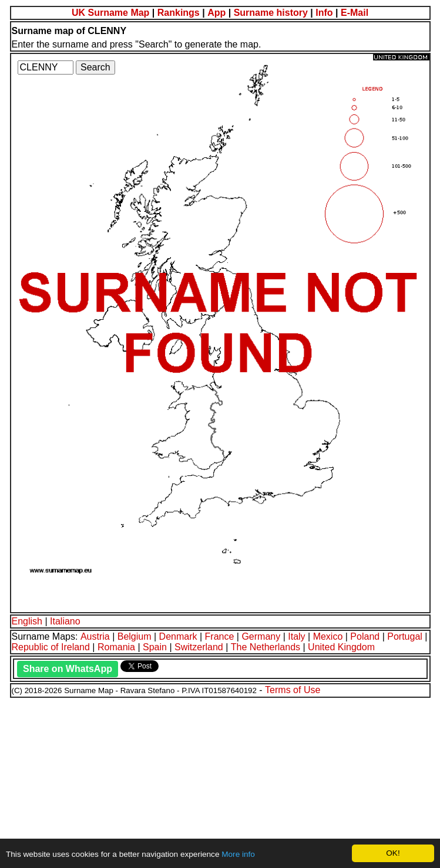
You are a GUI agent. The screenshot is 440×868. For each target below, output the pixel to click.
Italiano (65, 621)
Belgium (135, 636)
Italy (296, 636)
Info (324, 13)
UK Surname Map (110, 13)
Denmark (178, 636)
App (216, 13)
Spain (155, 647)
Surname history (271, 13)
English (27, 621)
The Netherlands (266, 647)
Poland (365, 636)
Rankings (179, 13)
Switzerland (199, 647)
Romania (116, 647)
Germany (261, 636)
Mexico (328, 636)
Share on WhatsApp (68, 669)
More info (238, 854)
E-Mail (355, 13)
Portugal (405, 636)
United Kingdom (341, 647)
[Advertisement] (220, 781)
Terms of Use (293, 690)
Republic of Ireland (51, 647)
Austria (95, 636)
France (220, 636)
